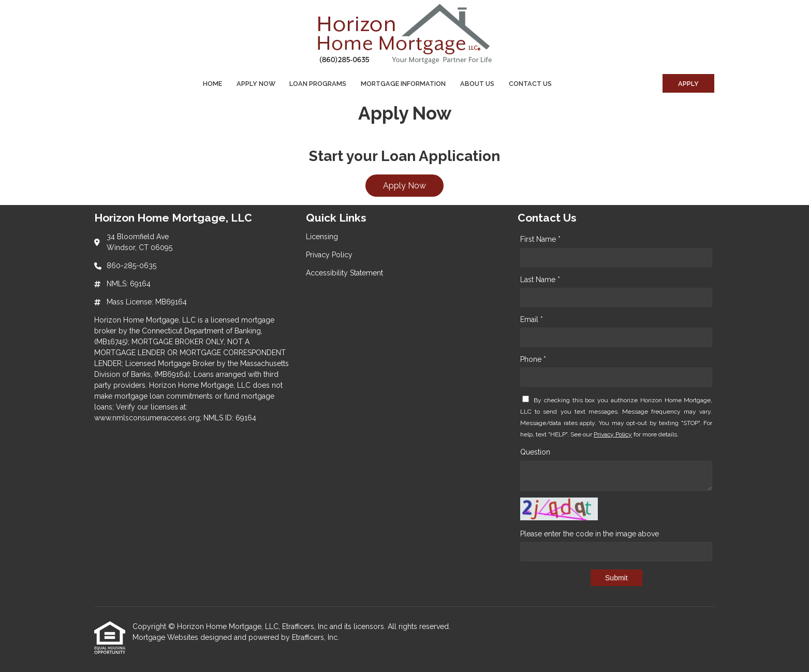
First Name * (540, 239)
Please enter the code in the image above (590, 534)
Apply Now (256, 84)
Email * (532, 319)
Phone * (533, 359)
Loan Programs (318, 84)
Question (535, 452)
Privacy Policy (613, 434)
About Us (477, 84)
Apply (688, 84)
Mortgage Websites (166, 637)
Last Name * (540, 280)
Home (212, 84)
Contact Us (530, 84)
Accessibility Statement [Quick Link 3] (344, 273)
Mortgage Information (403, 84)
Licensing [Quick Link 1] (322, 237)
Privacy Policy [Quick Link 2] (329, 255)
